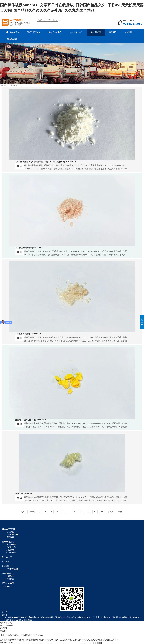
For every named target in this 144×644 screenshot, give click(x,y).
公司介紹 (10, 532)
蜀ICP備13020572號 (87, 617)
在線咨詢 (4, 628)
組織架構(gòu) (12, 534)
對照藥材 (10, 550)
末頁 (120, 512)
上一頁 (32, 512)
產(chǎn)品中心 (55, 32)
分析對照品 (11, 547)
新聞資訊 (129, 32)
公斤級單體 (11, 552)
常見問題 (113, 32)
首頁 (22, 512)
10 (81, 512)
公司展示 (10, 537)
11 (88, 512)
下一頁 (111, 512)
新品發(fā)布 (96, 32)
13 (102, 512)
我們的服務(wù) (34, 32)
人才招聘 (10, 576)
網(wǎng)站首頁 (12, 32)
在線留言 (10, 579)
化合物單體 (11, 544)
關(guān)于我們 (76, 32)
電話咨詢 (4, 631)
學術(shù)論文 (12, 569)
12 (95, 512)
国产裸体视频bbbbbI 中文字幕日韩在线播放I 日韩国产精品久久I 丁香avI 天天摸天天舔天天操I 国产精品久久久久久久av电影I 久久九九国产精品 (59, 640)
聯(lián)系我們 (12, 39)
